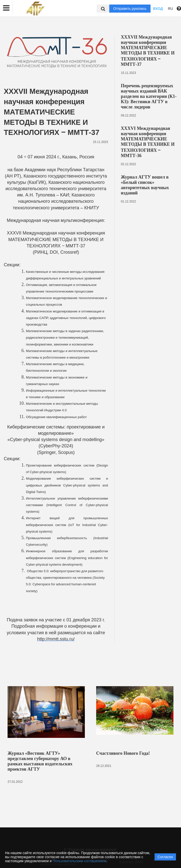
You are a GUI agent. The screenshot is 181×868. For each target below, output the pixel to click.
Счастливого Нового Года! (123, 753)
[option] (46, 736)
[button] (6, 8)
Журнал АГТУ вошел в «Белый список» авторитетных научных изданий (145, 185)
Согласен (165, 857)
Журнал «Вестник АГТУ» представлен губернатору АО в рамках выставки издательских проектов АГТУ (40, 761)
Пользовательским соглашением (79, 861)
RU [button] (170, 9)
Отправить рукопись (130, 9)
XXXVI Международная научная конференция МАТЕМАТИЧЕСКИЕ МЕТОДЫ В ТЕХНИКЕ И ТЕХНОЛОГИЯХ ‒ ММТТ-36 (148, 142)
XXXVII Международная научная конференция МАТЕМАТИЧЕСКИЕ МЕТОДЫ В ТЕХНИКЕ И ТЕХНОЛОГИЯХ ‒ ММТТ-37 (148, 51)
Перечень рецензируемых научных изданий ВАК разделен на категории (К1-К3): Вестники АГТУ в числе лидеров (149, 96)
